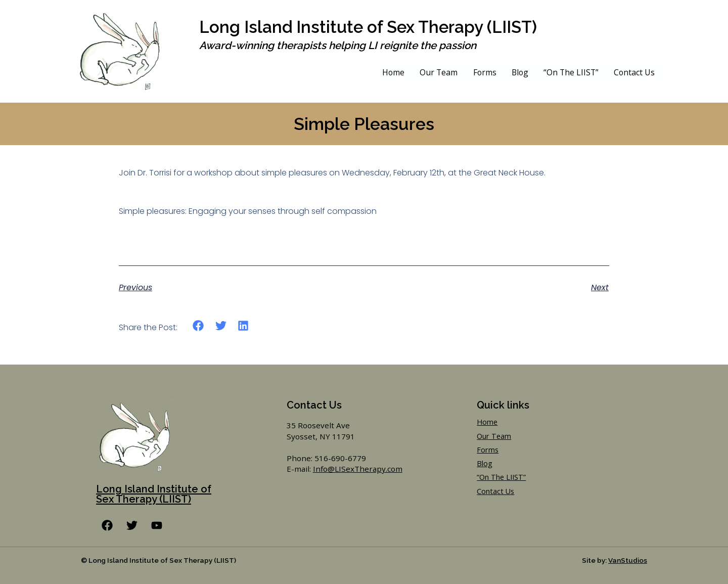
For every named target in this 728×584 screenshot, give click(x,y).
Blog (518, 72)
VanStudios (628, 560)
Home (390, 72)
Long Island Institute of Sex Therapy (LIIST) (373, 27)
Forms (482, 72)
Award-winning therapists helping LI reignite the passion (337, 46)
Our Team (436, 72)
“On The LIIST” (570, 72)
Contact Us (634, 72)
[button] (198, 326)
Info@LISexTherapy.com (358, 469)
